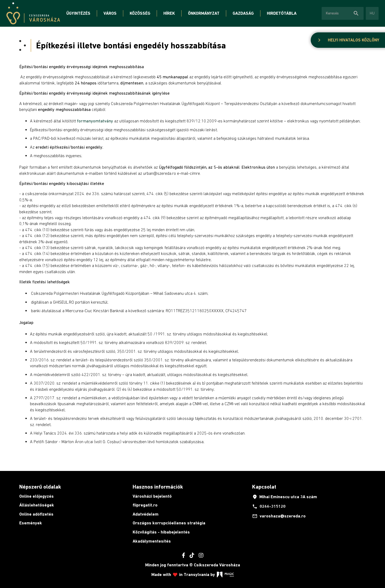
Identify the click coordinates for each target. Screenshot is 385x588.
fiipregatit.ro (145, 505)
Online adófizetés (36, 514)
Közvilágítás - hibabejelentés (161, 532)
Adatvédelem (146, 514)
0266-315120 (269, 506)
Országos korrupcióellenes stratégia (169, 523)
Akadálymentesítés (152, 541)
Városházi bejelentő (152, 496)
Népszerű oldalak (40, 487)
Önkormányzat (204, 13)
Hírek (169, 13)
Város (110, 13)
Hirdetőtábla (282, 13)
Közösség (140, 13)
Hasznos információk (158, 487)
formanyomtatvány (95, 121)
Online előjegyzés (36, 496)
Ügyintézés (78, 13)
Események (31, 523)
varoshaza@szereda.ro (279, 516)
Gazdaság (243, 13)
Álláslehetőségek (37, 505)
